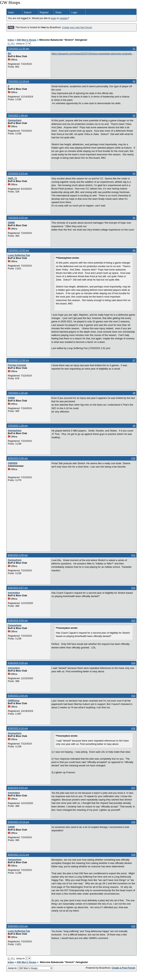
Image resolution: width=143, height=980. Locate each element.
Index (11, 12)
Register (44, 12)
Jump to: (30, 968)
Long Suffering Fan (19, 255)
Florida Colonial (17, 365)
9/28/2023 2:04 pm (18, 696)
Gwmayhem (15, 120)
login (54, 18)
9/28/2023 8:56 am (18, 620)
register (64, 18)
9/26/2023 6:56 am (18, 458)
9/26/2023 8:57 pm (18, 588)
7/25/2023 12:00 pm (18, 360)
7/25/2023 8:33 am (18, 218)
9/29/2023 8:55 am (18, 788)
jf (9, 86)
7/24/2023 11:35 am (18, 49)
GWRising (14, 701)
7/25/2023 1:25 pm (18, 393)
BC (10, 53)
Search (28, 12)
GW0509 (13, 463)
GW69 (11, 223)
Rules (59, 12)
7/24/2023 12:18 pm (18, 81)
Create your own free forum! (77, 28)
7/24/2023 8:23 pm (18, 173)
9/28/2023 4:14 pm (18, 728)
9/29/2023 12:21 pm (18, 855)
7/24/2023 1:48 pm (18, 115)
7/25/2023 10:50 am (18, 250)
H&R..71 (12, 178)
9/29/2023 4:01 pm (18, 926)
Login (74, 12)
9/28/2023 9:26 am (18, 663)
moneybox (14, 593)
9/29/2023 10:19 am (18, 822)
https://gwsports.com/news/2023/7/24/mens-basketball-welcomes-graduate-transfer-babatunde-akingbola (92, 54)
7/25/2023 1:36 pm (18, 426)
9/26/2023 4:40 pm (18, 555)
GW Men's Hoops (26, 40)
